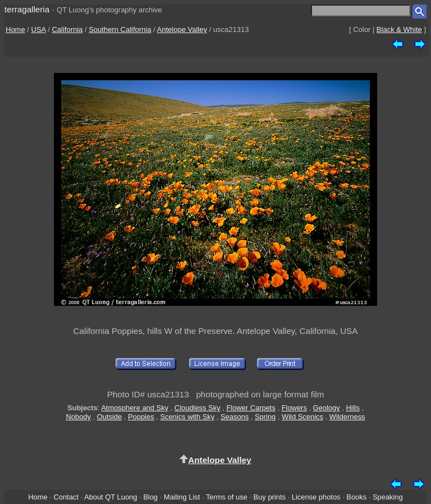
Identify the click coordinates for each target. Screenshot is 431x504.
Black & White (399, 29)
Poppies (141, 417)
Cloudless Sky (198, 408)
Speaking (388, 497)
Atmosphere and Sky (135, 408)
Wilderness (347, 417)
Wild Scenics (302, 417)
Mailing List (182, 497)
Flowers (294, 408)
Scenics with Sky (187, 417)
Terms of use (227, 497)
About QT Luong (111, 497)
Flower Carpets (251, 408)
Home (15, 29)
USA (39, 29)
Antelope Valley (182, 29)
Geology (327, 408)
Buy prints (270, 497)
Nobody (78, 417)
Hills (352, 408)
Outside (109, 417)
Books (356, 497)
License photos (316, 497)
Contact (66, 497)
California (67, 29)
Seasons (235, 417)
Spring (265, 417)
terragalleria (27, 9)
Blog (150, 497)
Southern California (120, 29)
